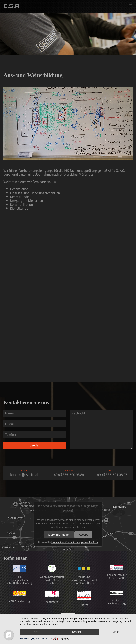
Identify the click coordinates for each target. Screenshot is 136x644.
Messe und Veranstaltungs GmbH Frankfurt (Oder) (84, 580)
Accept (83, 534)
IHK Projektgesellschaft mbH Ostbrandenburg (20, 580)
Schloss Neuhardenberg (117, 602)
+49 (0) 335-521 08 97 (111, 475)
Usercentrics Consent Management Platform (75, 542)
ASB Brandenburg (19, 601)
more (116, 632)
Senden (35, 445)
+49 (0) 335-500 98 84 (68, 475)
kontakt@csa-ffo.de (25, 475)
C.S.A (11, 6)
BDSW (84, 605)
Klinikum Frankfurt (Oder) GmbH (117, 576)
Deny (37, 632)
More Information (59, 534)
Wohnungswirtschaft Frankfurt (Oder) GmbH (52, 580)
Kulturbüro (52, 602)
